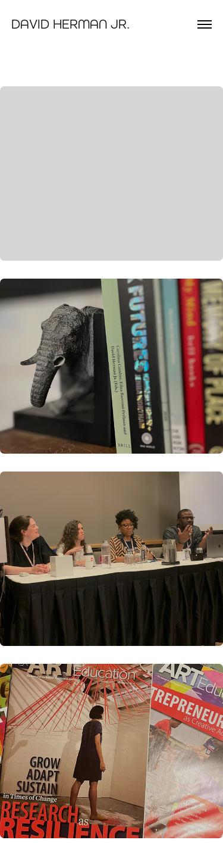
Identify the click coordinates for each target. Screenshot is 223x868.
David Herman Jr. (70, 24)
